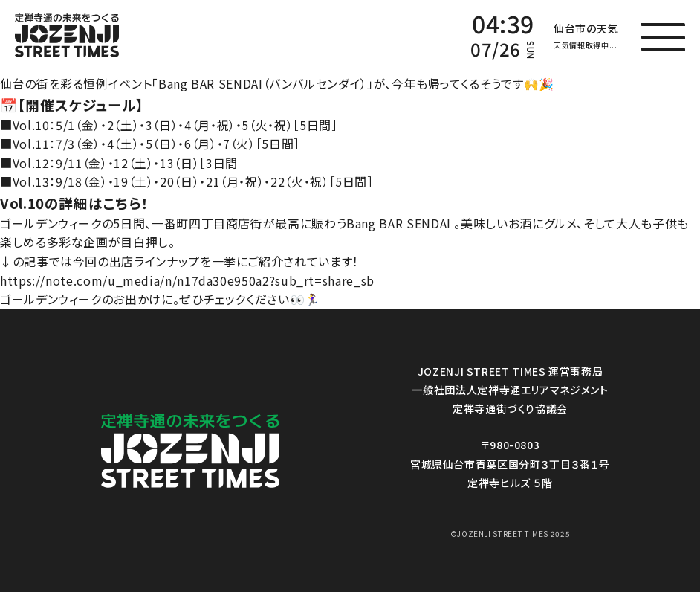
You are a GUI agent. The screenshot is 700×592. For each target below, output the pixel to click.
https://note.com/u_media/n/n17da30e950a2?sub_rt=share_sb (187, 280)
